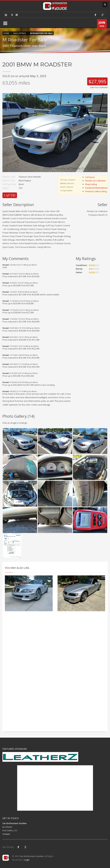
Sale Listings (20, 33)
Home (6, 33)
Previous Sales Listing (96, 191)
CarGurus (90, 177)
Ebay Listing (91, 184)
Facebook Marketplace (96, 188)
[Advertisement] (55, 643)
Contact (6, 834)
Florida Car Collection (96, 181)
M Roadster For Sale (41, 33)
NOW (102, 25)
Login (27, 860)
